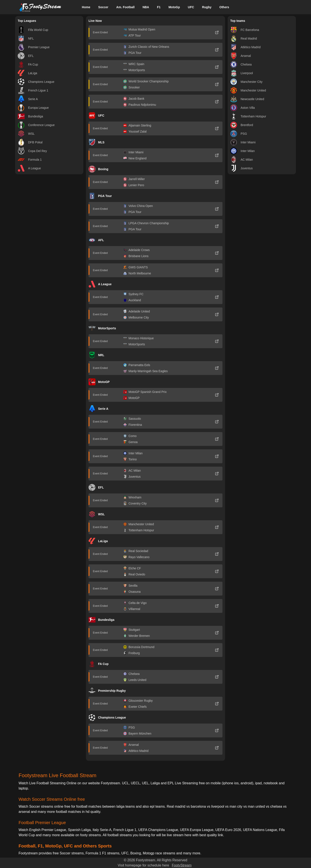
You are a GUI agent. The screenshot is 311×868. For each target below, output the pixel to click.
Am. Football (125, 7)
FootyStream (182, 865)
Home (86, 7)
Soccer (103, 7)
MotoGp (174, 7)
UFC (191, 7)
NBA (146, 7)
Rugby (207, 7)
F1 (159, 7)
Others (224, 7)
